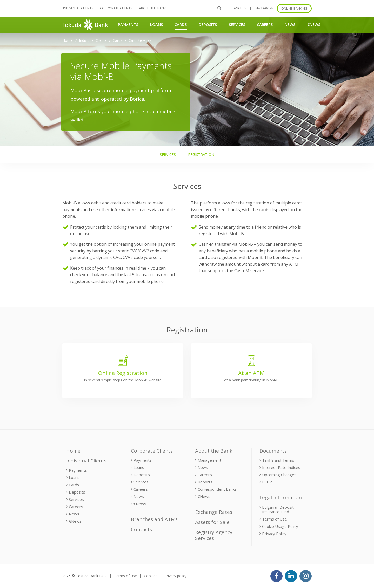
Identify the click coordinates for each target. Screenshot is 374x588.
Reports (205, 482)
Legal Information (281, 497)
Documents (273, 451)
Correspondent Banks (217, 489)
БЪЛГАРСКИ (264, 8)
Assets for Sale (212, 522)
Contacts (141, 529)
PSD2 (267, 482)
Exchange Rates (214, 512)
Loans (156, 24)
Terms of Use (275, 519)
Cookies (151, 576)
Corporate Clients (116, 8)
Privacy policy (175, 576)
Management (209, 460)
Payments (128, 24)
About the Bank (152, 8)
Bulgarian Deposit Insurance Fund (278, 509)
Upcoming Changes (279, 475)
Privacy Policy (274, 534)
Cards (181, 24)
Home (68, 40)
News (290, 24)
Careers (265, 24)
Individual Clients (78, 8)
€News (314, 24)
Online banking (294, 8)
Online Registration (123, 373)
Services (237, 24)
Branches (238, 8)
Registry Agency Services (214, 535)
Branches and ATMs (154, 519)
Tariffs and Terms (278, 460)
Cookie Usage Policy (280, 526)
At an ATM (251, 373)
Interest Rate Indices (281, 467)
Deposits (208, 24)
